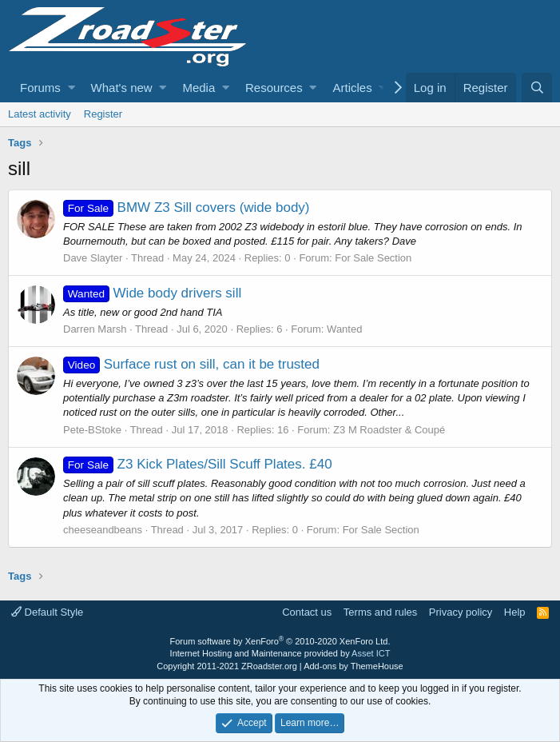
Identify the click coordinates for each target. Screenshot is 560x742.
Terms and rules (380, 612)
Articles (352, 88)
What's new (122, 88)
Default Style (47, 612)
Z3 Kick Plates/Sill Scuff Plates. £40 (198, 464)
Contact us (307, 612)
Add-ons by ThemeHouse (353, 666)
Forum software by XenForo (280, 641)
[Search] (537, 88)
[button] (71, 88)
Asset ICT (371, 653)
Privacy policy (461, 612)
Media (199, 88)
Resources (274, 88)
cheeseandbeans (103, 530)
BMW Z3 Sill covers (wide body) (187, 207)
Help (515, 612)
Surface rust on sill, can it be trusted (191, 364)
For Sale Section (373, 258)
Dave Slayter (93, 258)
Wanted (344, 329)
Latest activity (40, 114)
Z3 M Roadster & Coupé (389, 430)
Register (103, 114)
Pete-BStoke (92, 430)
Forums (40, 88)
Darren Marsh (95, 329)
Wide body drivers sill (152, 293)
